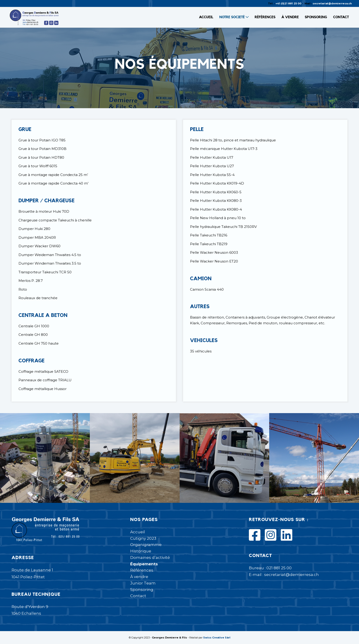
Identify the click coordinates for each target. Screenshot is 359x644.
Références (142, 570)
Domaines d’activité (150, 558)
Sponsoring (142, 590)
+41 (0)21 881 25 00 (288, 3)
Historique (141, 551)
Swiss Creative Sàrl (217, 638)
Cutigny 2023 (143, 538)
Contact (138, 596)
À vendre (139, 577)
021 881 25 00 (279, 568)
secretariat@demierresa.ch (332, 3)
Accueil (138, 532)
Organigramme (146, 545)
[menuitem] (206, 17)
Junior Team (143, 583)
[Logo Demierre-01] (35, 17)
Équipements (144, 564)
